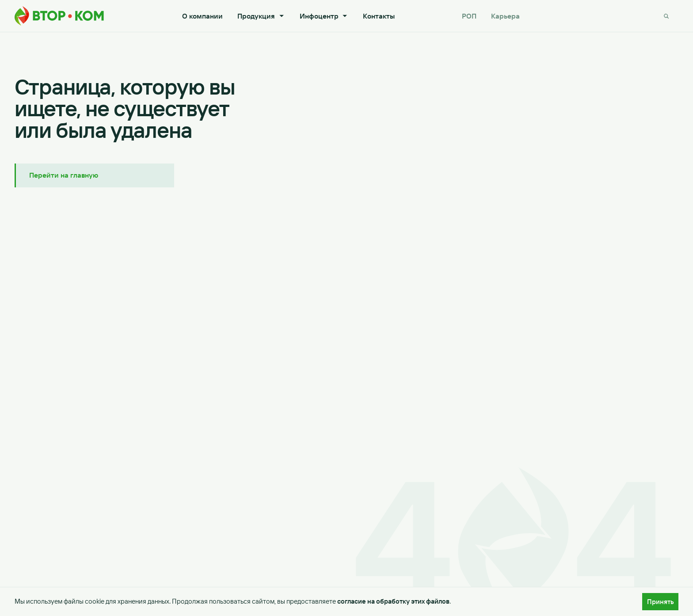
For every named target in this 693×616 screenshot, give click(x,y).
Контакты (379, 16)
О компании (202, 16)
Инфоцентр (324, 16)
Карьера (505, 16)
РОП (469, 16)
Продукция (261, 16)
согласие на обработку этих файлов (393, 601)
